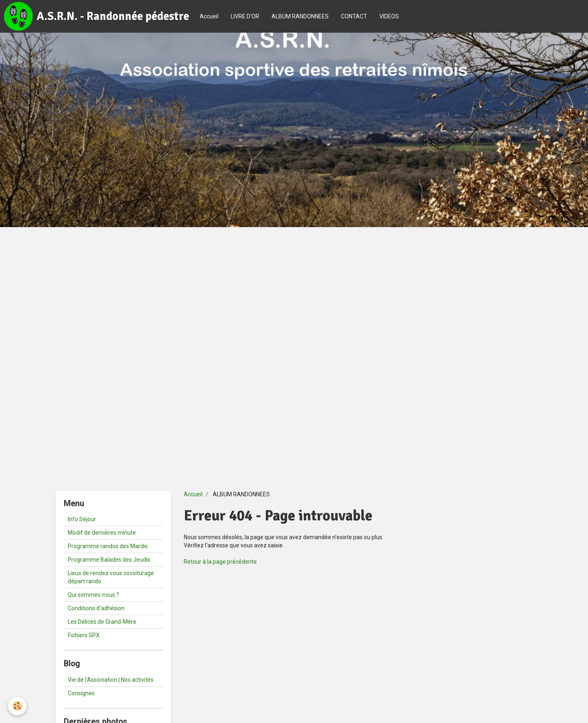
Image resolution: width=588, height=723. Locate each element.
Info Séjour (82, 519)
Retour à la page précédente (220, 562)
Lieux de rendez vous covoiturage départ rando (111, 577)
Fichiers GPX (84, 635)
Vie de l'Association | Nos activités (111, 680)
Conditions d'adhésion (96, 608)
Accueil (209, 16)
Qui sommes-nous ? (94, 595)
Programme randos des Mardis (108, 546)
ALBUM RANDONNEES (300, 16)
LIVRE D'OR (245, 16)
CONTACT (354, 16)
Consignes (81, 693)
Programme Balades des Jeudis (109, 560)
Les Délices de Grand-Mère (102, 622)
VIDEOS (389, 16)
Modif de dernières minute (102, 533)
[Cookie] (17, 706)
